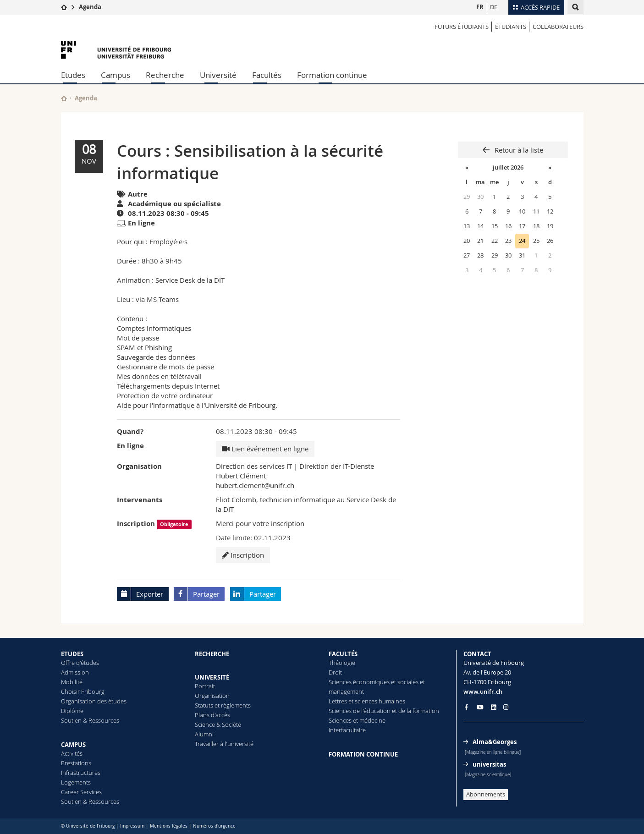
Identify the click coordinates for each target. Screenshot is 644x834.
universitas (489, 764)
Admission (75, 672)
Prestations (76, 763)
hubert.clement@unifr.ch (255, 485)
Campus (116, 75)
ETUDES (72, 654)
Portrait (205, 686)
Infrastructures (81, 773)
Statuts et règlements (223, 705)
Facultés (267, 75)
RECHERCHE (212, 654)
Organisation (212, 696)
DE (494, 7)
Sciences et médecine (357, 720)
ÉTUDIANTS (511, 27)
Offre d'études (80, 663)
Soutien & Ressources (90, 720)
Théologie (342, 663)
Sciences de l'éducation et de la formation (384, 711)
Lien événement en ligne (265, 449)
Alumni (204, 734)
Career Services (81, 792)
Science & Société (218, 724)
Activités (72, 753)
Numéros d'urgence (214, 826)
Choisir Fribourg (83, 691)
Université (218, 75)
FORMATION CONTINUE (363, 754)
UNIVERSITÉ (212, 677)
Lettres (338, 701)
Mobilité (72, 682)
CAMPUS (73, 745)
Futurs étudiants (462, 27)
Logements (76, 782)
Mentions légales (169, 826)
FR (480, 7)
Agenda (90, 7)
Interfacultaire (347, 730)
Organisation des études (94, 701)
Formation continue (332, 75)
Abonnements (486, 794)
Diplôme (72, 711)
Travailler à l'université (224, 744)
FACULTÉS (343, 654)
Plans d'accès (212, 715)
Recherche (165, 75)
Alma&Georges (495, 742)
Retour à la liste (518, 150)
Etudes (73, 75)
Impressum (132, 826)
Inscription (243, 555)
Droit (335, 672)
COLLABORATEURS (558, 27)
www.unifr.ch (483, 691)
